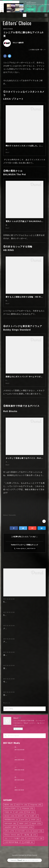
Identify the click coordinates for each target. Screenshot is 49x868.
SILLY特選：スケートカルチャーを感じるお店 (24, 628)
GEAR (36, 849)
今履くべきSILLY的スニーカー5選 (19, 704)
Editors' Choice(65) (10, 526)
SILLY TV (22, 830)
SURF (34, 842)
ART (19, 838)
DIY (24, 845)
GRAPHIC (10, 853)
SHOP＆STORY (12, 834)
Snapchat (36, 830)
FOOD (8, 838)
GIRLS (9, 856)
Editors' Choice (17, 23)
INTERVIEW (26, 853)
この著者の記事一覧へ (37, 50)
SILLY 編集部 (18, 43)
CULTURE (24, 856)
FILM (30, 838)
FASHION (28, 834)
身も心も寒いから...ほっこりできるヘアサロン (24, 674)
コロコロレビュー (35, 864)
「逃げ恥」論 (30, 860)
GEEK (24, 849)
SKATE (22, 842)
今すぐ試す (31, 9)
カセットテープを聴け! (14, 864)
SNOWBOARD (11, 845)
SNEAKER (10, 849)
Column (38, 856)
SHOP (35, 845)
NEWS (9, 830)
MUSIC (10, 842)
